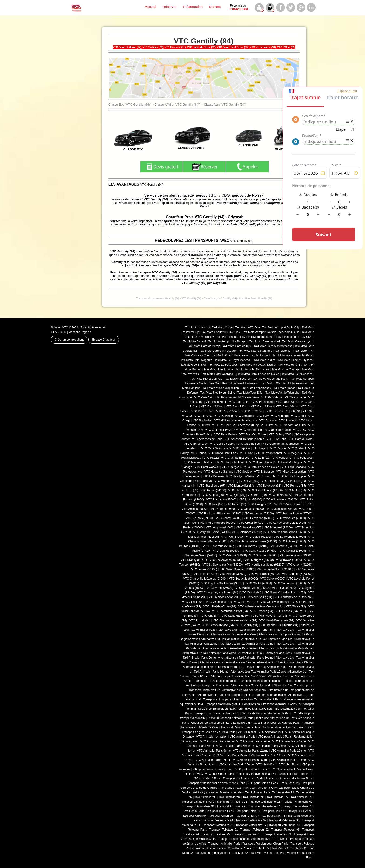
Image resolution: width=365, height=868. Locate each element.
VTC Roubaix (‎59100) (200, 518)
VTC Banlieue (288, 421)
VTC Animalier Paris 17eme (213, 760)
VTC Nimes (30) (236, 504)
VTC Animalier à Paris (207, 779)
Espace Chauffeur (104, 340)
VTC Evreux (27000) (220, 588)
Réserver (170, 7)
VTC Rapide (278, 448)
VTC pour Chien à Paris (263, 783)
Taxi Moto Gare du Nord (265, 341)
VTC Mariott (239, 462)
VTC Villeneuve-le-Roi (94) (270, 616)
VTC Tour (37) (214, 504)
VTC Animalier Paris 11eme (268, 755)
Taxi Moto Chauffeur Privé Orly (220, 332)
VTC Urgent (260, 448)
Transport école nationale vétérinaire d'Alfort (246, 839)
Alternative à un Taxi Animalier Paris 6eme (286, 648)
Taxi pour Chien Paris (220, 811)
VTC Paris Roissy (226, 434)
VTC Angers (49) (213, 495)
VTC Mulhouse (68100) (282, 509)
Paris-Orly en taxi (231, 788)
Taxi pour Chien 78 (273, 816)
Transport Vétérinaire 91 (218, 820)
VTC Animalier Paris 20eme (236, 765)
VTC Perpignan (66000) (259, 518)
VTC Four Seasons (294, 467)
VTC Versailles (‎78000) (291, 518)
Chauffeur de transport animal (210, 723)
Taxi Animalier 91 (283, 792)
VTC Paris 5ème (296, 397)
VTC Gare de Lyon (196, 444)
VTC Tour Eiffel (267, 476)
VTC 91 (296, 411)
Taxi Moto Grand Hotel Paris (230, 355)
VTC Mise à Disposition (291, 472)
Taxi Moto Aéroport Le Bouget (228, 341)
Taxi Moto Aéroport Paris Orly (281, 328)
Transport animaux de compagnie (215, 681)
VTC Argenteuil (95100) (259, 514)
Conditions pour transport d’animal (264, 704)
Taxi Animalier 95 (254, 797)
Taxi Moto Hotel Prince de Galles (258, 374)
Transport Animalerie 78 (297, 806)
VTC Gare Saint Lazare (216, 448)
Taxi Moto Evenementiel (256, 388)
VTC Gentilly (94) (247, 625)
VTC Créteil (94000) (251, 523)
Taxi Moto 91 (298, 848)
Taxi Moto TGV (270, 383)
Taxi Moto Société (195, 341)
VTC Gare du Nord (300, 439)
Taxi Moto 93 (203, 853)
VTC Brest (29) (257, 495)
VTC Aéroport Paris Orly (291, 425)
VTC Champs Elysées (235, 458)
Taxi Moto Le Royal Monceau (233, 360)
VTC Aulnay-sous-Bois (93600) (286, 523)
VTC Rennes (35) (295, 486)
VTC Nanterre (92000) (222, 523)
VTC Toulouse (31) (273, 481)
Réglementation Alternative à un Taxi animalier (210, 639)
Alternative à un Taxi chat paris (293, 686)
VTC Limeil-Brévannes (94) (277, 620)
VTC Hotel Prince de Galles (262, 467)
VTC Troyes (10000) (289, 560)
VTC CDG (300, 430)
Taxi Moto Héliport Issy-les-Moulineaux (233, 383)
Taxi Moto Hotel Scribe (292, 365)
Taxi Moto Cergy (222, 328)
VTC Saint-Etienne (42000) (265, 490)
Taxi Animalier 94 (230, 797)
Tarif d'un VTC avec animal (253, 774)
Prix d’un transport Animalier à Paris (230, 718)
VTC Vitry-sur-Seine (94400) (212, 532)
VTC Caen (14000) (223, 509)
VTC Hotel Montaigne (288, 462)
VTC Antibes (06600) (293, 541)
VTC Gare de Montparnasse (281, 444)
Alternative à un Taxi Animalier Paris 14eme (211, 667)
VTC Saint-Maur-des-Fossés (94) (285, 593)
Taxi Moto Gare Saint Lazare (217, 351)
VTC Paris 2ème (225, 397)
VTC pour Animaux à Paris (275, 737)
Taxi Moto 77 (261, 848)
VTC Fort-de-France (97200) (294, 514)
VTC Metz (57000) (250, 500)
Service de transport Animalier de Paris (267, 713)
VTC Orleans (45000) (251, 509)
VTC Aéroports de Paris (207, 439)
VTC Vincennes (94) (219, 602)
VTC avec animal (284, 769)
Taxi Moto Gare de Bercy (204, 346)
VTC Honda (198, 453)
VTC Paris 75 (203, 481)
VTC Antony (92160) (300, 565)
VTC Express (242, 448)
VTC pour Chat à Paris (220, 774)
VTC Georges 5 (232, 467)
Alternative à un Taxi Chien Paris (258, 709)
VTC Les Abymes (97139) (226, 560)
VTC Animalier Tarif (271, 732)
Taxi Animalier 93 (205, 797)
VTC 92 (308, 411)
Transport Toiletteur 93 (285, 830)
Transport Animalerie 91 (232, 802)
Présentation (193, 7)
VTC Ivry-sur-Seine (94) (257, 597)
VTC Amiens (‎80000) (195, 509)
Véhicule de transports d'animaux (207, 686)
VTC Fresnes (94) (262, 611)
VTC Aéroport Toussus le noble (244, 439)
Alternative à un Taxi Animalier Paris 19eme (238, 676)
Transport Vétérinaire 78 (284, 825)
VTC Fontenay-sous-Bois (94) (293, 597)
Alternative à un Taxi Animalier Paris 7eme (209, 653)
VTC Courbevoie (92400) (252, 546)
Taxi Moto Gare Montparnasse (273, 346)
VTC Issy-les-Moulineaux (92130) (223, 583)
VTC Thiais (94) (296, 606)
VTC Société (244, 472)
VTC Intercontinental (269, 453)
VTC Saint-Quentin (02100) (237, 569)
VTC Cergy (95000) (273, 579)
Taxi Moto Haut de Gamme (255, 351)
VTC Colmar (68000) (293, 551)
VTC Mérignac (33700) (259, 560)
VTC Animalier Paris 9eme (214, 751)
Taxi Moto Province (294, 383)
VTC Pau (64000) (232, 537)
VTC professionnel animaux (253, 769)
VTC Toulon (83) (296, 490)
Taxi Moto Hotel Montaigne (252, 369)
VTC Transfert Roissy (253, 434)
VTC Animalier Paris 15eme (231, 755)
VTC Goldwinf (297, 448)
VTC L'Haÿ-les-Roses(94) (220, 606)
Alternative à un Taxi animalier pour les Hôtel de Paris (265, 723)
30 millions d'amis (240, 848)
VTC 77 (271, 411)
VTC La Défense (213, 476)
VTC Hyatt (247, 453)
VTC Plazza (211, 458)
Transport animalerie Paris (198, 802)
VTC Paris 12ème (212, 407)
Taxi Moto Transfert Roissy (264, 337)
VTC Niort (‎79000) (206, 574)
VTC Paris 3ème (248, 397)
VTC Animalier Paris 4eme (289, 741)
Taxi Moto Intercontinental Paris (292, 355)
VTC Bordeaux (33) (269, 486)
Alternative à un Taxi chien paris (251, 686)
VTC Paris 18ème (203, 411)
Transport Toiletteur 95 (215, 834)
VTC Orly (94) (210, 616)
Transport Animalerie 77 (265, 806)
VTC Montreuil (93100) (278, 527)
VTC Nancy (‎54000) (229, 518)
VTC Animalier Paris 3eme (253, 741)
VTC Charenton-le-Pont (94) (230, 611)
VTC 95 (211, 416)
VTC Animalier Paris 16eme (251, 760)
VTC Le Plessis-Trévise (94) (216, 625)
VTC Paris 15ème (262, 407)
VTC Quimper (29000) (263, 555)
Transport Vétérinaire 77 (251, 825)
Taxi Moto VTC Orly (247, 328)
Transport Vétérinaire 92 (251, 820)
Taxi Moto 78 (280, 848)
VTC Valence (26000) (233, 555)
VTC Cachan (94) (287, 611)
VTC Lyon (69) (250, 481)
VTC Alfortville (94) (246, 602)
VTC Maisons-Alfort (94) (224, 597)
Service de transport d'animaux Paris (289, 779)
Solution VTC (59, 328)
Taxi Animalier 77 (278, 797)
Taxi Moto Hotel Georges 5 (218, 374)
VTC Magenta (293, 453)
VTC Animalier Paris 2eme (217, 741)
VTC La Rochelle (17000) (290, 537)
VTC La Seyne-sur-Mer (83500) (222, 565)
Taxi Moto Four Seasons (297, 374)
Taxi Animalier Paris (257, 792)
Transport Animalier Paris (224, 844)
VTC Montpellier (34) (241, 486)
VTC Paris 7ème (216, 402)
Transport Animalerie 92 (265, 802)
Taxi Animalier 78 (302, 797)
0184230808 (239, 7)
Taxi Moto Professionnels (206, 379)
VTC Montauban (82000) (290, 583)
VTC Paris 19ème (228, 411)
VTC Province (268, 421)
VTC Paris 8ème (240, 402)
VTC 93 (187, 416)
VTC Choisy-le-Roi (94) (275, 602)
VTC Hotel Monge (261, 462)
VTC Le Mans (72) (281, 495)
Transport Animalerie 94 (199, 806)
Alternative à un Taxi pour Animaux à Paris (286, 634)
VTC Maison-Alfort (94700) (252, 588)
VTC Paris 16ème (287, 407)
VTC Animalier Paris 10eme (288, 751)
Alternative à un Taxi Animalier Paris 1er (267, 639)
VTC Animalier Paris (242, 737)
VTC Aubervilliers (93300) (296, 555)
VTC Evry (262, 416)
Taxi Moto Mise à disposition (221, 388)
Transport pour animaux (297, 681)
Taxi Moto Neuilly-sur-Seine (218, 393)
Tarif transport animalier (271, 695)
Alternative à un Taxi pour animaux (244, 690)
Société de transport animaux (217, 709)
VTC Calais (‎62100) (258, 537)
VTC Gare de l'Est (249, 444)
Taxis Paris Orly (290, 783)
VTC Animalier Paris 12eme (251, 751)
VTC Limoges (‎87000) (262, 504)
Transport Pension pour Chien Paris (265, 844)
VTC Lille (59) (237, 490)
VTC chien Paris (266, 765)
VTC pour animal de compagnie (213, 769)
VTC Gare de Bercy (223, 444)
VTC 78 (284, 411)
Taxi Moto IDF (283, 351)
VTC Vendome (282, 458)
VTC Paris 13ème (237, 407)
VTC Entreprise (264, 472)
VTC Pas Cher (221, 425)
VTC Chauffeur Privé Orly (221, 430)
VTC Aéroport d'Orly (246, 425)
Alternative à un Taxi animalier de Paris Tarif (246, 630)
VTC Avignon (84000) (220, 527)
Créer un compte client (69, 340)
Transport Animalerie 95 (232, 806)
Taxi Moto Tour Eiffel (250, 393)
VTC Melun (226, 416)
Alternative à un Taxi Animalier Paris (234, 634)
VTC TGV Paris (276, 439)
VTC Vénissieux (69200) (264, 574)
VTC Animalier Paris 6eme (233, 746)
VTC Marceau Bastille (198, 462)
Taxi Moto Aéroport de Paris (270, 379)
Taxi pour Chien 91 (248, 811)
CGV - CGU (59, 332)
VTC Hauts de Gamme (219, 472)
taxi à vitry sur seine (205, 792)
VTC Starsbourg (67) (212, 486)
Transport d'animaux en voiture (240, 727)
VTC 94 (199, 416)
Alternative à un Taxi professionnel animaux (226, 695)
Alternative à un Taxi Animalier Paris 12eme (227, 662)
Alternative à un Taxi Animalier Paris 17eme (258, 672)
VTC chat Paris (289, 765)
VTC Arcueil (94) (200, 620)
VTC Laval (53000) (284, 588)
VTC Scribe (222, 462)
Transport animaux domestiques (259, 681)
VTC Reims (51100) (213, 490)
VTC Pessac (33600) (233, 574)
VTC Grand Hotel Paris (223, 453)
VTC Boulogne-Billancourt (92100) (220, 514)
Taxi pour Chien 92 (274, 811)
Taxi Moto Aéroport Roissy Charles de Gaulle (271, 332)
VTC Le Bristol (261, 458)
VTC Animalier (247, 732)
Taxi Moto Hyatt (260, 355)
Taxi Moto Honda (285, 388)
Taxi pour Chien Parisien (210, 848)
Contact (215, 7)
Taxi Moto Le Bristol (193, 365)
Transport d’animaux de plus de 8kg (217, 713)
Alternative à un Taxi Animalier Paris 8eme (265, 653)
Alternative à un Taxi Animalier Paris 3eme (246, 644)
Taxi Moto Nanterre (197, 328)
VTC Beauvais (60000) (243, 579)
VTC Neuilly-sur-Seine (240, 476)
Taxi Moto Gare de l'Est (237, 346)
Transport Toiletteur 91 (224, 830)
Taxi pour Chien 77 (247, 816)
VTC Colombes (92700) (247, 532)
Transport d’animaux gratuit (223, 704)
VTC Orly (267, 425)
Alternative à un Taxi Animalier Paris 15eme (268, 667)
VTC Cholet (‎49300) (259, 583)
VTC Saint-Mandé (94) (236, 616)
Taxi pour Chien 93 (300, 811)
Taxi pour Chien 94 (194, 816)
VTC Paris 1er (203, 397)
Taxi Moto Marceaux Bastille (258, 365)
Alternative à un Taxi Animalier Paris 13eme (285, 662)
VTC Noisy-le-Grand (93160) (275, 569)
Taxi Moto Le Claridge (286, 369)
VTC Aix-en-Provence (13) (296, 504)
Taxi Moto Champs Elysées (295, 360)
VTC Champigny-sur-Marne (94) (218, 593)
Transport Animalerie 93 (297, 802)
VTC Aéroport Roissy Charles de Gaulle (265, 430)
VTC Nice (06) (297, 481)
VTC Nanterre (280, 416)
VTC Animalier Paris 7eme (269, 746)
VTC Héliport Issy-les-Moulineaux (235, 421)
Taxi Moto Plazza (265, 360)
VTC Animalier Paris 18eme (288, 760)
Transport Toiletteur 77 (246, 834)
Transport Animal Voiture (204, 690)
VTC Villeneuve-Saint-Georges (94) (261, 606)
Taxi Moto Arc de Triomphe (282, 393)
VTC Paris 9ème (263, 402)
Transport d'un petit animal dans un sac (287, 727)
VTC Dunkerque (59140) (218, 546)
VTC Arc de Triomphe (292, 476)
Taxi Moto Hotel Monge (218, 369)
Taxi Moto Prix (304, 351)
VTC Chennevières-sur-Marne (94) (235, 620)
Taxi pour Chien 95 (221, 816)
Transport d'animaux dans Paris (243, 779)
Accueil (151, 7)
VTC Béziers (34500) (284, 546)
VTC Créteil (298, 416)
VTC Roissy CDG (280, 434)
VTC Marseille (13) (226, 481)
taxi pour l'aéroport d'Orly (261, 788)
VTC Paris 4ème (272, 397)
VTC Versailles (245, 416)
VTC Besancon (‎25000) (221, 500)
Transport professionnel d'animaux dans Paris (216, 783)
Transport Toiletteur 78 (277, 834)
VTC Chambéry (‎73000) (297, 574)
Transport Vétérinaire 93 (284, 820)
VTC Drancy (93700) (194, 560)
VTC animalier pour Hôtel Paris (293, 774)
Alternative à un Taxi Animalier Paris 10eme (246, 658)
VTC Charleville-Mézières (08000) (205, 579)
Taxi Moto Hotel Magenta (196, 360)
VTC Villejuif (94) (193, 602)
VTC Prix (204, 425)
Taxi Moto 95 (240, 853)
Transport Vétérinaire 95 (218, 825)
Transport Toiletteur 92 (254, 830)
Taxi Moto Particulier (237, 379)
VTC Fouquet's (303, 458)
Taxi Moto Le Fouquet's (223, 365)
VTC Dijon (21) (236, 495)
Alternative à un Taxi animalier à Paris (258, 699)
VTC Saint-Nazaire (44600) (260, 551)
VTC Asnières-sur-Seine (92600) (285, 532)
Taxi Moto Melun (261, 853)
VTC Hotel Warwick (207, 467)
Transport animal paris (217, 699)
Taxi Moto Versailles (287, 853)
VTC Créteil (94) (251, 593)
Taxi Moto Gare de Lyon (297, 341)
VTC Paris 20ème (253, 411)
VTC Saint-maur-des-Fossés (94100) (253, 541)
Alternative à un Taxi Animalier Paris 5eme (230, 648)
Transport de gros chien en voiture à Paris (209, 732)
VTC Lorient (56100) (204, 569)
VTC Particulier (202, 421)
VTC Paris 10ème (287, 402)
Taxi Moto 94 (222, 853)
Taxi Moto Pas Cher (197, 355)
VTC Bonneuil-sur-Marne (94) (279, 625)
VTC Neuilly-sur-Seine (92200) (264, 565)
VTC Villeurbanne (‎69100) (281, 500)
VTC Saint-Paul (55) (248, 527)
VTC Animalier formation (212, 737)
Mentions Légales (80, 332)
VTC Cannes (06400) (227, 551)
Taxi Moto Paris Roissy (231, 337)
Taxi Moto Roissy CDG (298, 337)
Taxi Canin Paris (194, 811)
